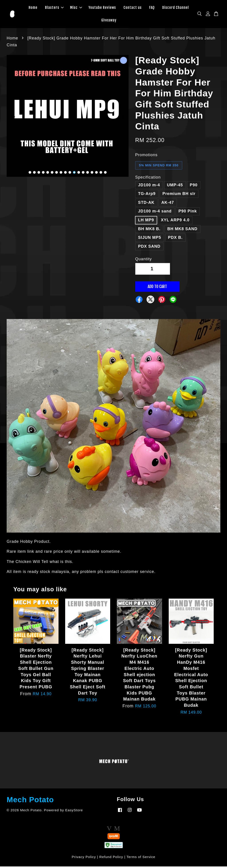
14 (88, 174)
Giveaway (109, 21)
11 (74, 174)
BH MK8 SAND (182, 230)
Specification (148, 179)
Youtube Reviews (102, 8)
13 (83, 174)
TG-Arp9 (147, 195)
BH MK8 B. (149, 230)
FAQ (152, 8)
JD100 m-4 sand (155, 213)
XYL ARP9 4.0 (175, 222)
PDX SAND (149, 248)
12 (79, 174)
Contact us (133, 8)
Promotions (146, 156)
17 (101, 174)
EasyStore (74, 812)
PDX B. (175, 239)
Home (33, 8)
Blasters (54, 8)
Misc (76, 8)
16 (96, 174)
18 (105, 174)
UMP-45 (175, 187)
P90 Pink (188, 213)
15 (92, 174)
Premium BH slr (179, 195)
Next (123, 119)
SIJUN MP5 (150, 239)
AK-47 (168, 204)
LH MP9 (146, 222)
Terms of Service (141, 858)
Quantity (144, 261)
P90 (194, 187)
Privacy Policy (84, 858)
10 (70, 174)
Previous (13, 119)
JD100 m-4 (149, 187)
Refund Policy (111, 858)
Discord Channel (176, 8)
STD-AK (146, 204)
